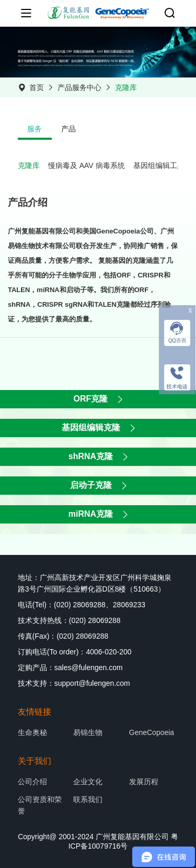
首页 (37, 87)
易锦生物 (88, 732)
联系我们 (88, 799)
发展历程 (144, 782)
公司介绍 (32, 782)
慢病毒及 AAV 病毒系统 (87, 165)
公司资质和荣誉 (40, 805)
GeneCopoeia (152, 732)
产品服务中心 (79, 87)
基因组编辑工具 (159, 165)
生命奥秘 (32, 732)
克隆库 (126, 87)
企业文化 (88, 782)
